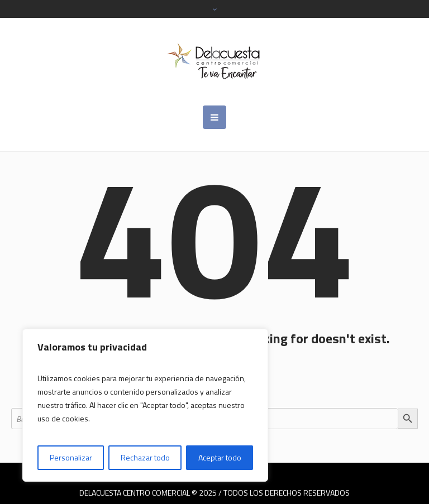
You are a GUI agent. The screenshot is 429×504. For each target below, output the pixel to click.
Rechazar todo (145, 457)
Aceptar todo (220, 457)
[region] (145, 405)
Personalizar (71, 457)
